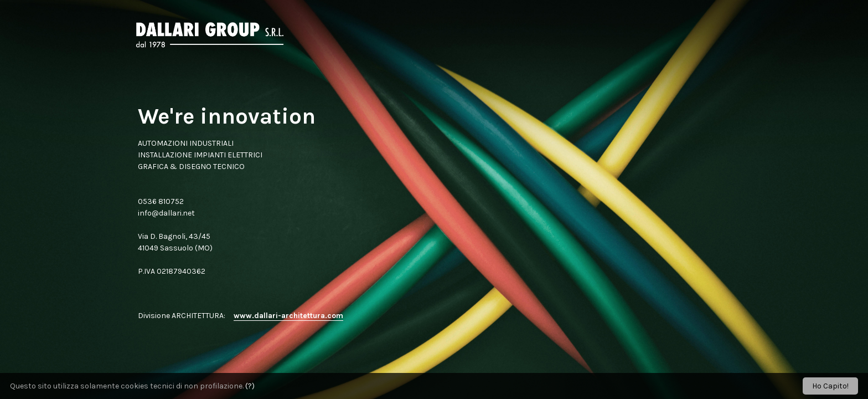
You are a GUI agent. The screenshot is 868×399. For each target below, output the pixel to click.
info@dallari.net (166, 213)
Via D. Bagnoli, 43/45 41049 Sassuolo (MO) (175, 242)
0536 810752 (161, 201)
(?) (250, 386)
